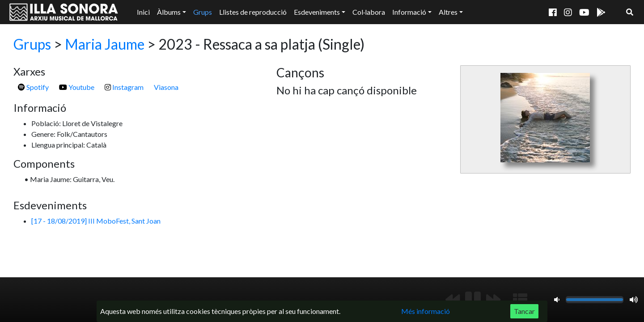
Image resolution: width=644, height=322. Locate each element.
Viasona (166, 87)
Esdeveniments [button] (317, 12)
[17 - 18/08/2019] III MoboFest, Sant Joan (96, 221)
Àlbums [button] (169, 12)
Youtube (77, 87)
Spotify (33, 87)
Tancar (524, 311)
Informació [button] (409, 12)
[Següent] (493, 300)
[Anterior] (453, 300)
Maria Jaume (105, 44)
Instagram (124, 87)
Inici (143, 12)
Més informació (426, 311)
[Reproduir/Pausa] (473, 300)
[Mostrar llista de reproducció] (520, 300)
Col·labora (369, 12)
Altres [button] (448, 12)
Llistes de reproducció (253, 12)
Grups (203, 12)
